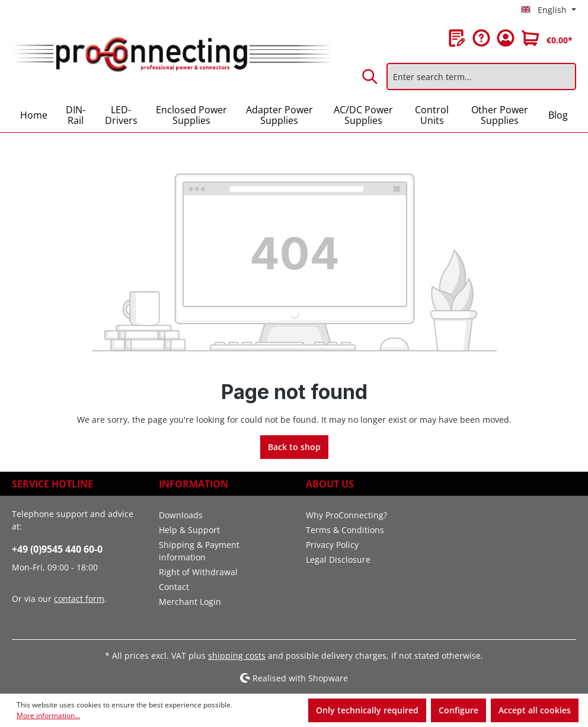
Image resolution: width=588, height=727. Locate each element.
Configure (458, 710)
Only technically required (367, 710)
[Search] (370, 76)
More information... (48, 715)
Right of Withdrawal (198, 572)
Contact (174, 587)
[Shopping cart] (547, 38)
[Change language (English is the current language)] (549, 10)
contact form (79, 599)
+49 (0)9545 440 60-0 (57, 549)
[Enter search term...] (481, 76)
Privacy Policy (332, 545)
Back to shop (294, 447)
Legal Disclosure (338, 559)
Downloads (181, 515)
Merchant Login (190, 602)
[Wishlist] (457, 38)
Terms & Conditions (345, 530)
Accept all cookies (535, 710)
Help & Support (189, 530)
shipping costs (237, 656)
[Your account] (506, 38)
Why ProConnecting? (346, 515)
